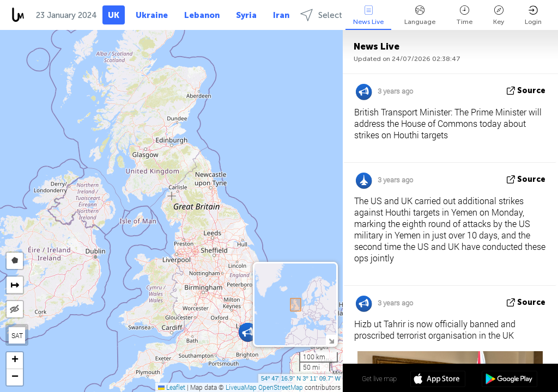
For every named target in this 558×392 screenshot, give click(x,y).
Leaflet (172, 387)
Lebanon (202, 15)
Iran (281, 15)
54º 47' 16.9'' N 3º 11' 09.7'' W (301, 378)
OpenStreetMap (281, 387)
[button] (248, 332)
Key (499, 16)
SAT (17, 335)
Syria (246, 15)
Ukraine (152, 15)
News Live (368, 16)
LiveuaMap (241, 387)
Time (464, 16)
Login (533, 16)
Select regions (336, 15)
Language (420, 16)
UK (114, 15)
